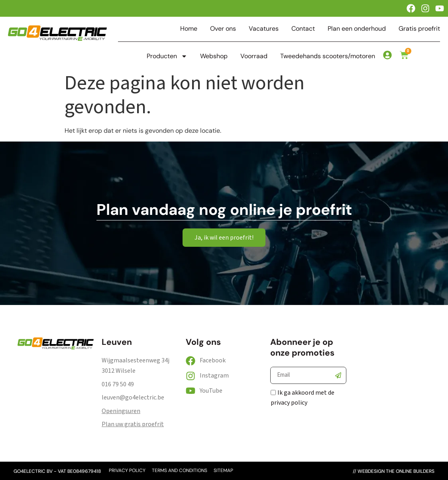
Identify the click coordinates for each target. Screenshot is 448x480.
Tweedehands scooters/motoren (328, 56)
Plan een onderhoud (357, 29)
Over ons (223, 29)
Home (189, 29)
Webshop (214, 56)
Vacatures (264, 29)
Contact (303, 29)
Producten (167, 56)
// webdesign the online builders (394, 471)
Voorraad (254, 56)
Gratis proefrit (419, 29)
